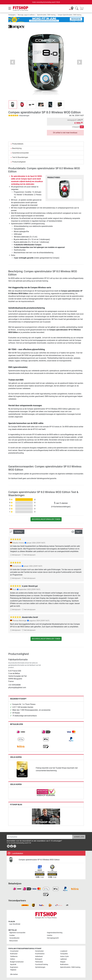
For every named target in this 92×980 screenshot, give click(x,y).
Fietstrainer (39, 962)
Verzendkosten (14, 938)
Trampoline (64, 954)
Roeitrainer (14, 954)
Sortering (18, 532)
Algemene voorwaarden (17, 933)
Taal (78, 532)
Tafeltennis (14, 956)
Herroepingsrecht (53, 938)
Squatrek (13, 964)
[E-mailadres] (40, 837)
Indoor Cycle (64, 956)
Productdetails (18, 144)
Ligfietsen (64, 959)
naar (15, 924)
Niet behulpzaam (29, 555)
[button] (13, 62)
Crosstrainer (14, 951)
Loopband (64, 951)
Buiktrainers (64, 964)
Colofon (50, 935)
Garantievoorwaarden (20, 153)
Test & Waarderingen (20, 157)
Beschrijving (17, 148)
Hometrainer (39, 951)
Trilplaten (13, 970)
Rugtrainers (14, 967)
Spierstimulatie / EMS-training (46, 15)
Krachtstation (40, 954)
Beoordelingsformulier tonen (46, 519)
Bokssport (39, 959)
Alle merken (14, 974)
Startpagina (12, 15)
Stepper (63, 962)
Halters (13, 959)
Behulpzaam (15, 555)
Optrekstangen (40, 967)
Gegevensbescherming (55, 933)
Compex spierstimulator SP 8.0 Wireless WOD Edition (39, 860)
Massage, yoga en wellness (26, 15)
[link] (21, 732)
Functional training (42, 964)
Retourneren (14, 941)
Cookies (12, 935)
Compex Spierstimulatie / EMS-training (69, 15)
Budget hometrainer (17, 962)
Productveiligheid (19, 162)
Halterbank (39, 956)
